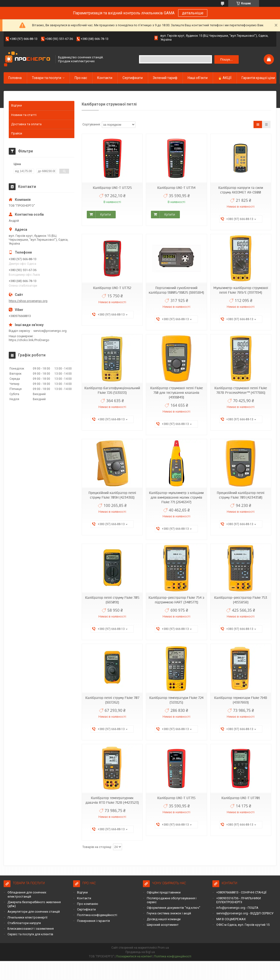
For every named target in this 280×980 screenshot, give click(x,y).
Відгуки (17, 105)
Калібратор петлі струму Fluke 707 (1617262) (112, 700)
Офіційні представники (164, 892)
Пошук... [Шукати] (226, 59)
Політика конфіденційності (97, 915)
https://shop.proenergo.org (28, 301)
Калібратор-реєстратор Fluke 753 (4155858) (241, 600)
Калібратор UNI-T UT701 (241, 798)
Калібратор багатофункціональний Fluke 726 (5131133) (112, 390)
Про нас (81, 78)
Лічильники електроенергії (27, 917)
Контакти (105, 78)
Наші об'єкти (198, 78)
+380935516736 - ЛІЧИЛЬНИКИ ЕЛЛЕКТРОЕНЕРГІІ (239, 900)
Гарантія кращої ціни (258, 78)
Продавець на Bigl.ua (140, 952)
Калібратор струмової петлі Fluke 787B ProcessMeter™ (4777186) (241, 390)
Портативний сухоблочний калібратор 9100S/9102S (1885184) (176, 290)
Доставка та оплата (26, 124)
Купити (105, 214)
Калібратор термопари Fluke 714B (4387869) (241, 700)
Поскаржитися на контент (134, 956)
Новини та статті (24, 115)
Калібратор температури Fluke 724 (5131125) (176, 700)
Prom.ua (163, 948)
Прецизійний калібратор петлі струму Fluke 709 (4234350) (241, 495)
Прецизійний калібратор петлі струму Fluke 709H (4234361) (112, 495)
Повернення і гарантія (93, 921)
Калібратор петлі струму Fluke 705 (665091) (112, 600)
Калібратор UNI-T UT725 (112, 188)
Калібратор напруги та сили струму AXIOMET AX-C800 (241, 190)
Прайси (17, 133)
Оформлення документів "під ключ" (174, 908)
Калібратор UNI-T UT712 (112, 288)
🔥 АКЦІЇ (225, 78)
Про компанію (88, 904)
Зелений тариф (165, 78)
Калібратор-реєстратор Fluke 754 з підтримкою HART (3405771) (176, 600)
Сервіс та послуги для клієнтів (30, 934)
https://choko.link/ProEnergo (29, 340)
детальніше (193, 13)
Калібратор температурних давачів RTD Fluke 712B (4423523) (112, 800)
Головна (15, 78)
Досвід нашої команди (164, 919)
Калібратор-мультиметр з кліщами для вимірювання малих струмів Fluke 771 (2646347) (176, 497)
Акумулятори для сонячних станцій (34, 912)
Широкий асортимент (163, 925)
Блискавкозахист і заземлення (31, 929)
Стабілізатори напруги (24, 923)
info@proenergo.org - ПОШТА (237, 908)
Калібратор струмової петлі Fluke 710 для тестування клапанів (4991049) (176, 393)
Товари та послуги (47, 78)
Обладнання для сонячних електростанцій (27, 894)
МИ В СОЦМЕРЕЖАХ (231, 919)
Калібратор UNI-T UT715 (176, 798)
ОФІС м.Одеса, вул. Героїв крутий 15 (243, 925)
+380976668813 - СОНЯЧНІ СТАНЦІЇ (241, 892)
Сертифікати (133, 78)
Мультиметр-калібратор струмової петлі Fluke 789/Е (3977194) (241, 290)
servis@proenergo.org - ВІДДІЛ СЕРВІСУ (245, 913)
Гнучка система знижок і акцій (169, 913)
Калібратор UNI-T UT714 (176, 188)
